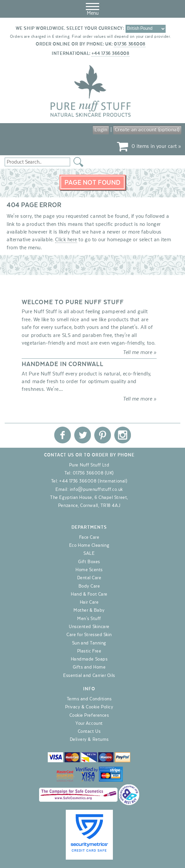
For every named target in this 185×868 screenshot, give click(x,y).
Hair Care (89, 602)
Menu (93, 8)
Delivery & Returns (89, 740)
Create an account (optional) (147, 129)
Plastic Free (89, 651)
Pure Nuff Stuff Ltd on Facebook (62, 435)
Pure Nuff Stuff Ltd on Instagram (123, 435)
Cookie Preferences (89, 715)
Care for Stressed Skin (89, 635)
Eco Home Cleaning (89, 545)
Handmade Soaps (89, 659)
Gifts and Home (89, 667)
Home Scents (89, 570)
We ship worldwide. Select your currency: (70, 28)
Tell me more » (140, 352)
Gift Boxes (89, 562)
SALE (89, 553)
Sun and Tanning (89, 643)
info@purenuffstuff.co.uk (96, 490)
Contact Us (89, 731)
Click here (66, 240)
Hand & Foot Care (89, 594)
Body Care (89, 586)
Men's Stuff (89, 619)
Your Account (89, 723)
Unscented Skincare (89, 627)
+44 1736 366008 (110, 54)
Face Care (89, 537)
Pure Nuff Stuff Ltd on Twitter (82, 435)
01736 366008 (130, 44)
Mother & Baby (89, 610)
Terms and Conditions (89, 699)
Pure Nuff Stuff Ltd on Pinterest (103, 435)
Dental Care (89, 578)
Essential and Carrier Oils (89, 676)
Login (101, 129)
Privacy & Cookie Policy (89, 707)
